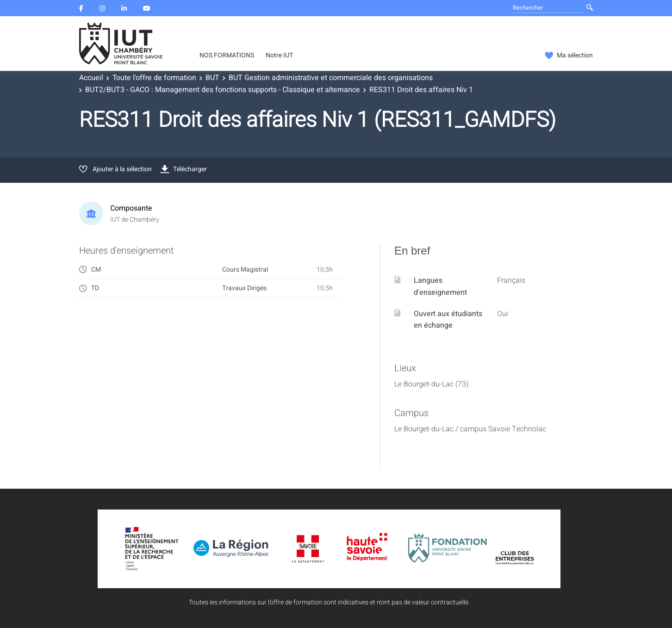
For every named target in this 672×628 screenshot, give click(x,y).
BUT (212, 78)
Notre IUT (279, 56)
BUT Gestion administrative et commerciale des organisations (331, 78)
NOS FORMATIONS (227, 56)
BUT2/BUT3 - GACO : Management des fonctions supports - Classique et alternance (223, 90)
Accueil (91, 78)
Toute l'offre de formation (154, 78)
